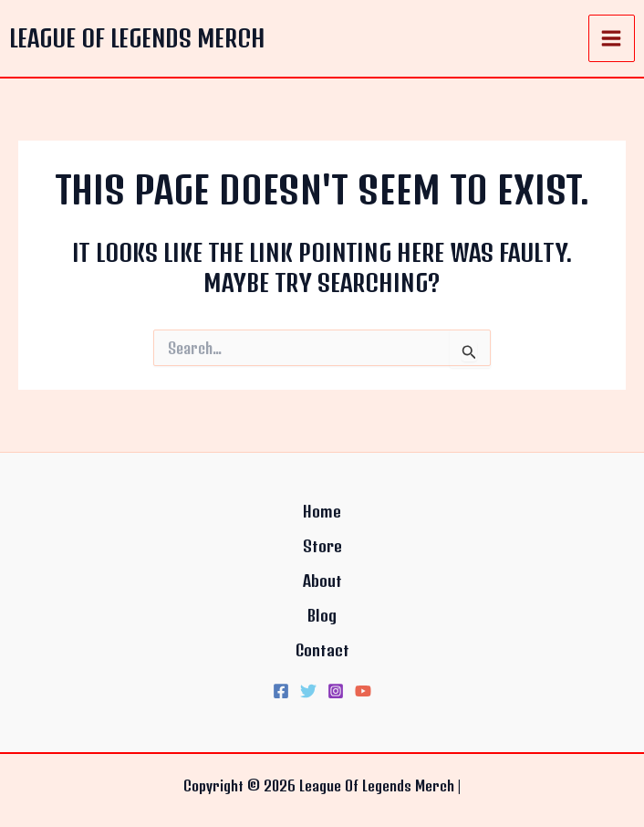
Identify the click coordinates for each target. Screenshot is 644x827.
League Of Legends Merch (137, 38)
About (322, 581)
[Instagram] (336, 691)
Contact (322, 650)
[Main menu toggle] (612, 38)
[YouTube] (363, 691)
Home (322, 511)
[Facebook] (281, 691)
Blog (322, 615)
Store (322, 546)
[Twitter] (308, 691)
